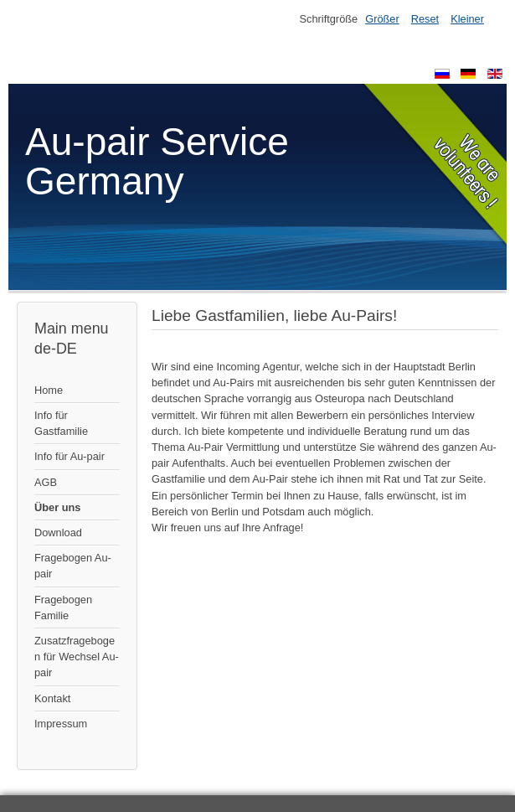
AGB (46, 482)
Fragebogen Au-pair (73, 566)
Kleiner (467, 19)
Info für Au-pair (70, 456)
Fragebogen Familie (63, 608)
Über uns (57, 507)
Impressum (61, 724)
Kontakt (52, 698)
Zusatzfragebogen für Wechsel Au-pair (77, 657)
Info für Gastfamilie (61, 423)
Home (49, 390)
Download (58, 533)
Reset (425, 19)
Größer (382, 19)
